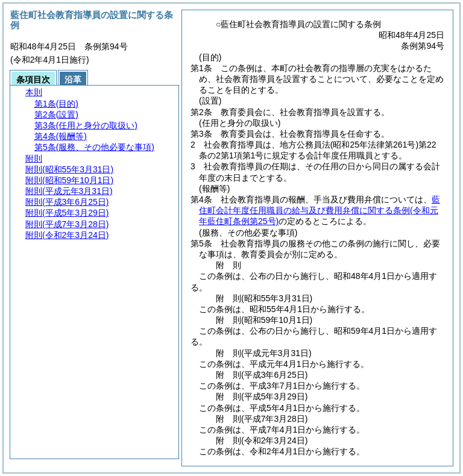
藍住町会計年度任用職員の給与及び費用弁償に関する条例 (320, 210)
